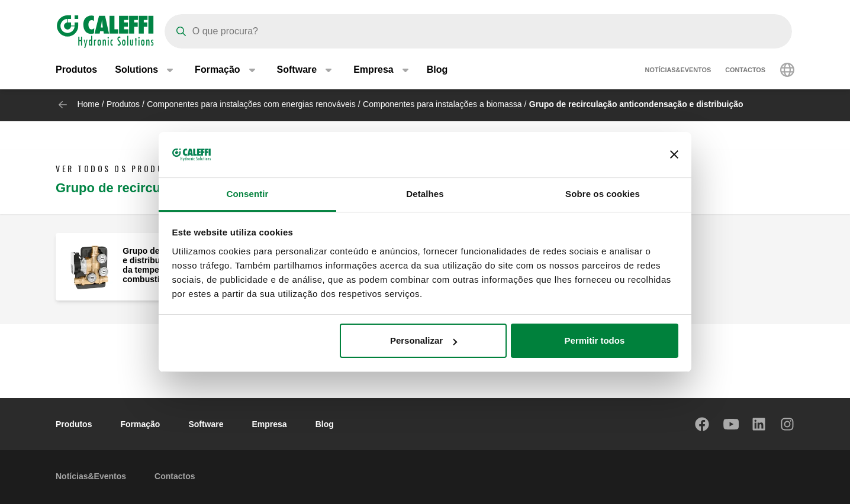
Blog (437, 71)
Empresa (270, 424)
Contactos (745, 71)
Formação (140, 424)
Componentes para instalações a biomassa (442, 104)
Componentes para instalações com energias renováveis (251, 104)
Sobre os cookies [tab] (603, 194)
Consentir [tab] (248, 194)
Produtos (76, 71)
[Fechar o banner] (674, 154)
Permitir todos (595, 340)
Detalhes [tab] (425, 194)
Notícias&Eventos (678, 71)
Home (88, 104)
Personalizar (424, 340)
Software (206, 424)
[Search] (478, 31)
